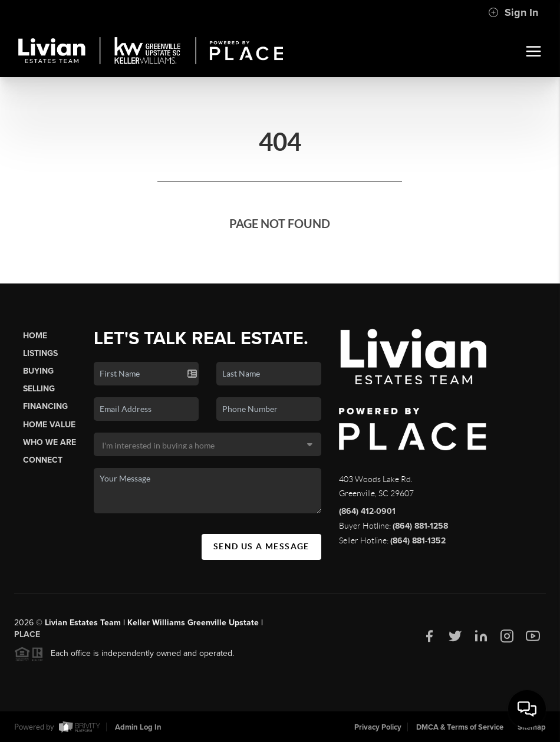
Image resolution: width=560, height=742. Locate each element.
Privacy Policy (378, 727)
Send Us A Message (261, 546)
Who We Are (50, 442)
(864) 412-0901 (367, 511)
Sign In (513, 12)
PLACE (27, 639)
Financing (45, 406)
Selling (39, 389)
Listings (40, 353)
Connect (43, 460)
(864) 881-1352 (418, 541)
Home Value (49, 425)
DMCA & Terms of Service (460, 727)
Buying (38, 371)
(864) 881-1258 (420, 526)
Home (35, 336)
